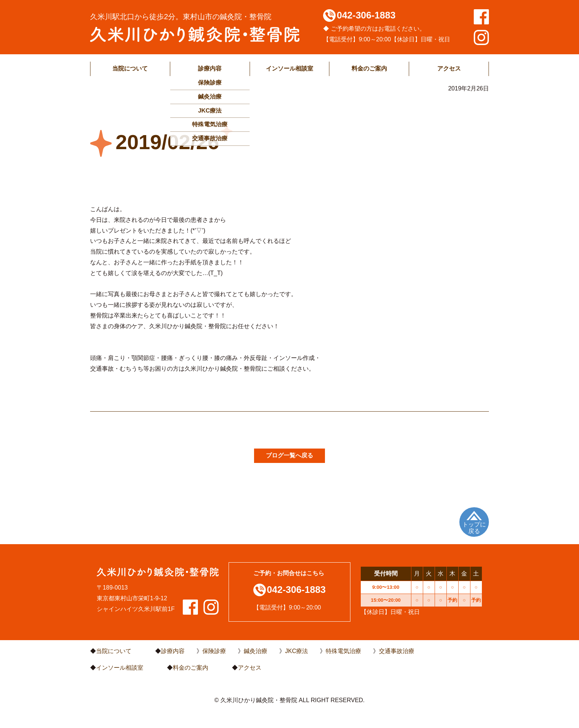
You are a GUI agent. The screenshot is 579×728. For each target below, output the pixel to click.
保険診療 (214, 651)
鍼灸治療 (256, 651)
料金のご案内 (369, 68)
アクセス (449, 68)
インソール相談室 (289, 68)
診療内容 (210, 68)
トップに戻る (474, 528)
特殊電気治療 (343, 651)
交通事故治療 (397, 651)
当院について (130, 68)
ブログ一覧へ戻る (289, 455)
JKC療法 (297, 651)
